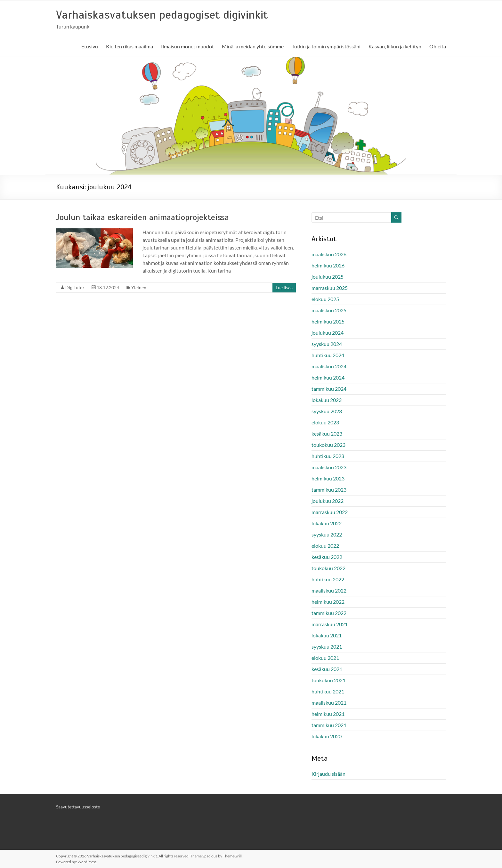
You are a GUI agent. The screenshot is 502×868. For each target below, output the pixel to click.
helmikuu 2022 (328, 602)
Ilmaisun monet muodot (187, 46)
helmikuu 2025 (328, 321)
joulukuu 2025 (328, 277)
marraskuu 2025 (330, 288)
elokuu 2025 (325, 299)
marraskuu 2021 (330, 624)
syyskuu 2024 (327, 344)
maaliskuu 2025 (329, 310)
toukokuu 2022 (328, 568)
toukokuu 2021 (328, 680)
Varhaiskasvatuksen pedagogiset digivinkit (162, 15)
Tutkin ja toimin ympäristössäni (326, 46)
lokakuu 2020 (327, 736)
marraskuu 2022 (330, 512)
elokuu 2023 (325, 422)
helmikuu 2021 (328, 714)
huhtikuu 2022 (328, 579)
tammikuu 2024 (329, 389)
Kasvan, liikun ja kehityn (395, 46)
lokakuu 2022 (327, 523)
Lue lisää (284, 287)
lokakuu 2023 (327, 400)
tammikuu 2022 (329, 613)
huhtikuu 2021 (328, 691)
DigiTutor (75, 287)
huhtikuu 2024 (328, 355)
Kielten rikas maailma (130, 46)
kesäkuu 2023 (327, 434)
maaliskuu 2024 (329, 366)
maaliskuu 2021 (329, 703)
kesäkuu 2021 (327, 669)
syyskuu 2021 (327, 647)
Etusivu (90, 46)
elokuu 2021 (325, 658)
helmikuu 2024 (328, 377)
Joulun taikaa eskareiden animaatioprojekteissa (142, 217)
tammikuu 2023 (329, 490)
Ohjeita (438, 46)
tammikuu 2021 (329, 725)
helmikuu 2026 (328, 265)
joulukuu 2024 (328, 333)
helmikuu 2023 (328, 478)
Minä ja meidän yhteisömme (253, 46)
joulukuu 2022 (328, 501)
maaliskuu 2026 (329, 254)
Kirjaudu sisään (328, 774)
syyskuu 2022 (327, 534)
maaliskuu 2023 (329, 467)
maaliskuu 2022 (329, 590)
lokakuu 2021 (327, 635)
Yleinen (139, 287)
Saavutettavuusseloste (78, 807)
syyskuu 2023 (327, 411)
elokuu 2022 (325, 546)
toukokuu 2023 (328, 445)
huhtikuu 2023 (328, 456)
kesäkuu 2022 (327, 557)
